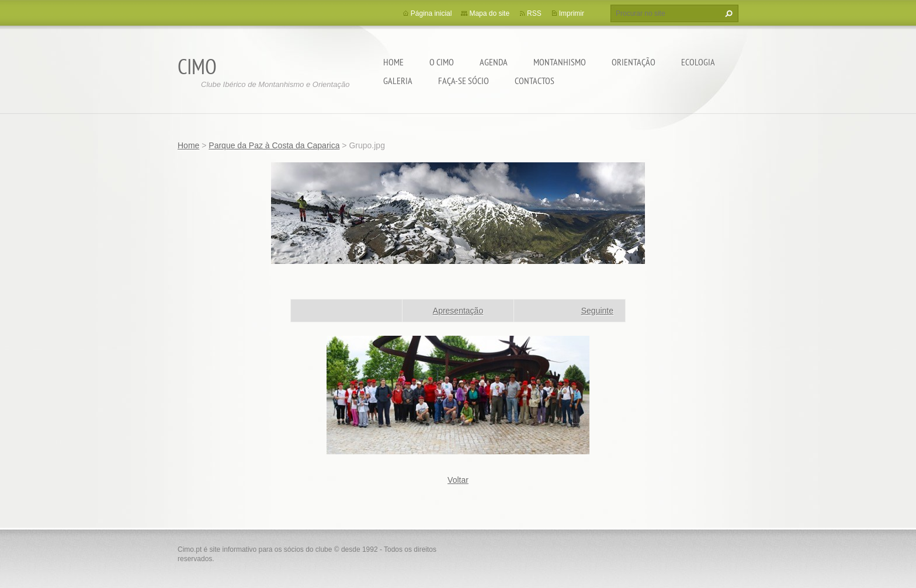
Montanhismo (560, 62)
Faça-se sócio (464, 81)
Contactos (535, 81)
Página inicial (431, 13)
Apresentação (458, 311)
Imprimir (572, 13)
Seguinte (597, 311)
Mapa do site (489, 13)
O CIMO (442, 62)
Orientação (634, 62)
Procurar (727, 13)
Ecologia (698, 62)
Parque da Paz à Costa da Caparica (274, 145)
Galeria (398, 81)
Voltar (458, 480)
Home (393, 62)
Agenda (494, 62)
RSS (534, 13)
